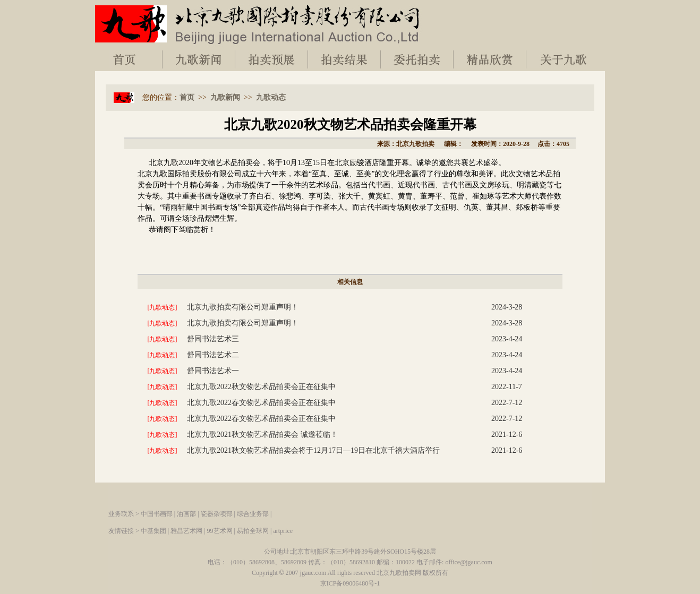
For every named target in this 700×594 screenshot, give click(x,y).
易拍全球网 (253, 531)
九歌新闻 (225, 97)
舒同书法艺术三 (213, 339)
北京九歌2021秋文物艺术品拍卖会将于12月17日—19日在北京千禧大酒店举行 (313, 450)
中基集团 (153, 531)
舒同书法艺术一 (213, 371)
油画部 (186, 514)
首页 (187, 97)
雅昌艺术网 (186, 531)
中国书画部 (157, 514)
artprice (283, 531)
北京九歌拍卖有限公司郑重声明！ (243, 307)
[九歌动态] (163, 307)
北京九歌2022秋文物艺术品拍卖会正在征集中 (261, 387)
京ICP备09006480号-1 (350, 583)
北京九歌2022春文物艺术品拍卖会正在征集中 (261, 403)
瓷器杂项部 (217, 514)
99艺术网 (220, 531)
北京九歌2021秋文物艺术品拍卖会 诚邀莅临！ (262, 434)
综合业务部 (253, 514)
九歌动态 (271, 97)
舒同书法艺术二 (213, 355)
